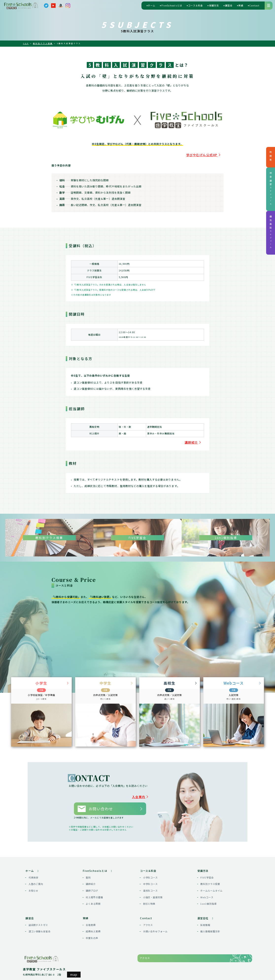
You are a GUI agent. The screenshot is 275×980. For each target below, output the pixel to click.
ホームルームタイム (211, 881)
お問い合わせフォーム (155, 922)
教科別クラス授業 (210, 875)
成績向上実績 (93, 922)
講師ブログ (92, 881)
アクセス (148, 916)
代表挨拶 (34, 868)
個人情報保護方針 (210, 922)
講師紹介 (195, 440)
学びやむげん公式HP (209, 154)
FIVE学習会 (207, 868)
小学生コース (151, 868)
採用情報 (205, 916)
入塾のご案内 (36, 875)
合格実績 (91, 916)
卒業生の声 (92, 929)
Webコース (207, 888)
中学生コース (151, 875)
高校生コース (151, 881)
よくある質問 (93, 895)
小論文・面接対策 (153, 888)
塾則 (88, 868)
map (74, 966)
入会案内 (143, 792)
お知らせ (34, 881)
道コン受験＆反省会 (40, 922)
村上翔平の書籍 (94, 888)
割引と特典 (149, 895)
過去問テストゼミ (38, 916)
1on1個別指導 (208, 895)
